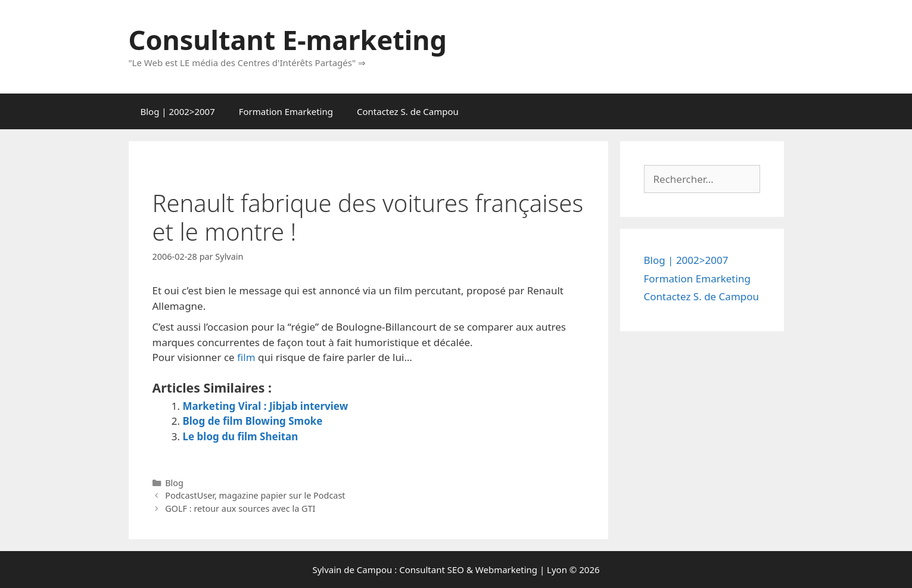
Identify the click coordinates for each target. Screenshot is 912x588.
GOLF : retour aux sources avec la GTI (240, 508)
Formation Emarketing (286, 111)
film (246, 357)
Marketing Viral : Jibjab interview (266, 406)
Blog (174, 483)
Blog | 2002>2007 (178, 111)
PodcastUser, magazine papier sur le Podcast (255, 495)
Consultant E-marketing (288, 40)
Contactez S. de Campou (408, 111)
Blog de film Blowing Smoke (253, 421)
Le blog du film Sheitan (241, 436)
